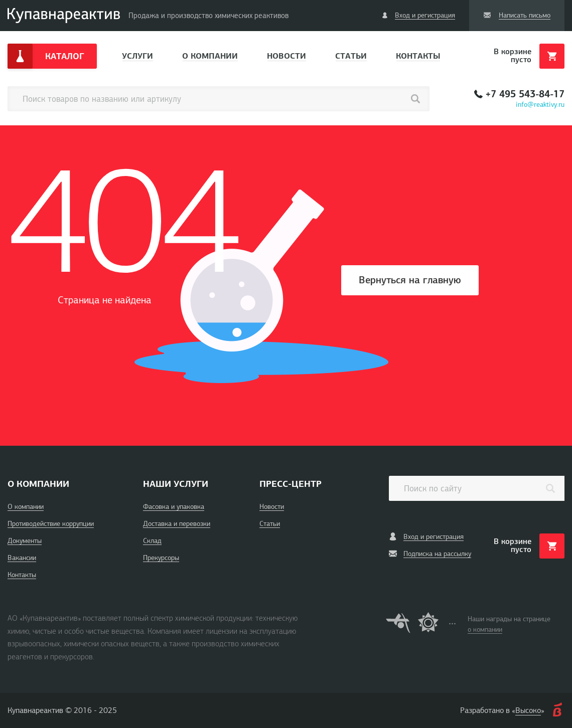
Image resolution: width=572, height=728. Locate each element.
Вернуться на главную (410, 280)
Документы (25, 541)
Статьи (351, 56)
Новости (287, 56)
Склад (152, 541)
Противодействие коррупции (51, 524)
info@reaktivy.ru (540, 105)
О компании (210, 56)
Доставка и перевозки (177, 524)
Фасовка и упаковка (174, 507)
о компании (485, 629)
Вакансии (22, 558)
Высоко (528, 710)
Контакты (418, 56)
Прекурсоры (161, 558)
